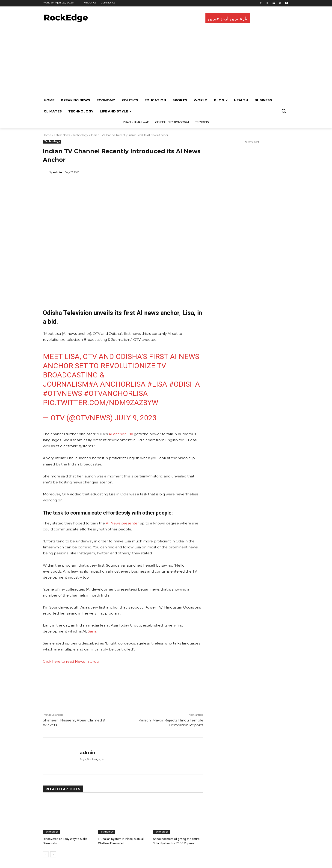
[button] (284, 111)
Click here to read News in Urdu (71, 661)
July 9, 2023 (136, 418)
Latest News (62, 135)
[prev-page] (46, 854)
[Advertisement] (165, 60)
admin (58, 172)
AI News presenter (122, 523)
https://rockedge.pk (92, 759)
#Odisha (184, 384)
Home (47, 135)
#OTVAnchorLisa (116, 393)
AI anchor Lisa (121, 434)
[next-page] (53, 854)
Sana (92, 631)
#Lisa (157, 384)
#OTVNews (62, 393)
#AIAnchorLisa (117, 384)
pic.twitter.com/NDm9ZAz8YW (101, 403)
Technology (80, 135)
